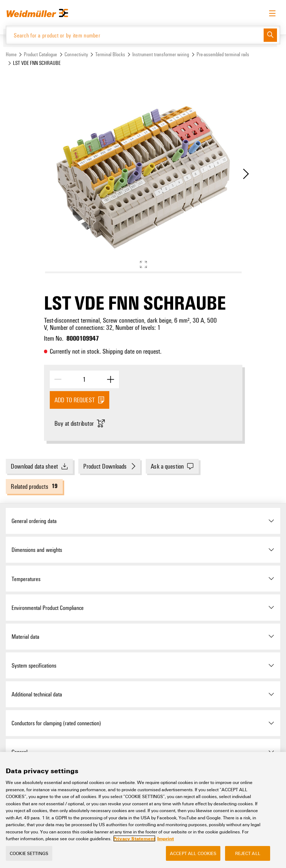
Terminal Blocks (110, 54)
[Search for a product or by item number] (135, 35)
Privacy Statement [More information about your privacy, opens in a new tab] (134, 848)
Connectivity (76, 54)
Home (11, 54)
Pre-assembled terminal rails (223, 54)
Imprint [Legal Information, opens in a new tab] (166, 848)
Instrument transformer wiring (161, 54)
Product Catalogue (40, 54)
